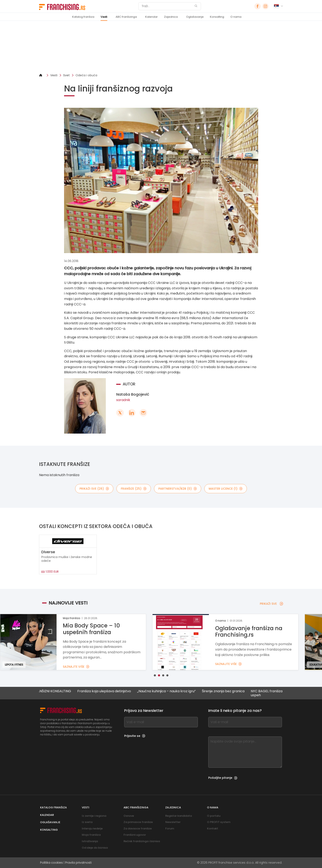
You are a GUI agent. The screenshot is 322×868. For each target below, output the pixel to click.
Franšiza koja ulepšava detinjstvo (108, 691)
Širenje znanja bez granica (227, 691)
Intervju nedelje (92, 828)
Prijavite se (135, 736)
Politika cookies (51, 863)
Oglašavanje (195, 17)
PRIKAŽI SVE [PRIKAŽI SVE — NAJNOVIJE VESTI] (271, 604)
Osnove (129, 816)
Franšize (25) (134, 489)
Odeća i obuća (86, 75)
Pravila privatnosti (78, 863)
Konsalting (217, 17)
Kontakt (213, 828)
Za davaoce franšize (138, 828)
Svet (66, 75)
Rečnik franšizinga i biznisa (142, 841)
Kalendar (152, 17)
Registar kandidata (179, 816)
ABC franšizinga (126, 17)
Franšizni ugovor (135, 835)
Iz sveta (87, 822)
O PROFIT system (219, 822)
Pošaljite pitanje (223, 778)
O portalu (214, 816)
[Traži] (167, 6)
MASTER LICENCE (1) (226, 489)
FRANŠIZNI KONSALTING (56, 691)
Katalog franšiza (83, 17)
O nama (236, 17)
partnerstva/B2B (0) (178, 489)
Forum (170, 828)
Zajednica (171, 17)
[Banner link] (161, 47)
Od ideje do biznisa (95, 848)
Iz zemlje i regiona (94, 816)
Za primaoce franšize (138, 822)
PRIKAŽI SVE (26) (94, 489)
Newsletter (173, 822)
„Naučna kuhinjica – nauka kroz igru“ (170, 691)
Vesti (104, 17)
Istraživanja (90, 841)
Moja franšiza (91, 835)
